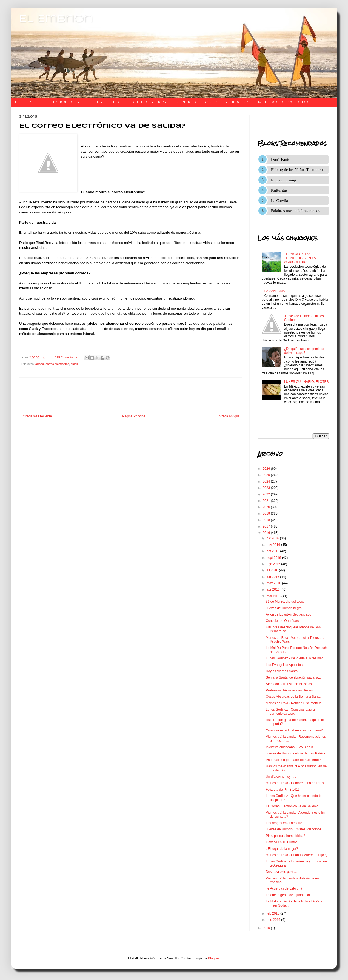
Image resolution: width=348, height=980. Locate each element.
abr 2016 (274, 589)
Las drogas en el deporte (284, 823)
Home (23, 102)
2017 (267, 526)
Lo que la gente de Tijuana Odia (289, 895)
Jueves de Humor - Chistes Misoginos (293, 829)
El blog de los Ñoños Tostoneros (298, 170)
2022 (267, 494)
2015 (267, 928)
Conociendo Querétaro (282, 621)
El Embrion (56, 19)
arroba (40, 364)
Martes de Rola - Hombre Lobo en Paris (295, 783)
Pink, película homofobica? (285, 836)
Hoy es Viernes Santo (282, 671)
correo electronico (57, 364)
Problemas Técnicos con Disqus (289, 690)
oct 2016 (273, 551)
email (74, 364)
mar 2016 (274, 596)
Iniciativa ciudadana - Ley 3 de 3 (289, 747)
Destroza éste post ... (281, 872)
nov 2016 (274, 545)
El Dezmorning (284, 180)
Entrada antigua (228, 416)
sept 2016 (274, 558)
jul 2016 (273, 570)
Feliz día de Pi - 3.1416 (283, 790)
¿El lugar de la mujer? (282, 849)
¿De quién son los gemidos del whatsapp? (304, 351)
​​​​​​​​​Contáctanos (148, 102)
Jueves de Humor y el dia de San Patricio (296, 753)
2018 (267, 520)
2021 (267, 501)
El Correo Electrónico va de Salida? (292, 806)
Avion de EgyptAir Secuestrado (289, 614)
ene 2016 (274, 920)
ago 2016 (274, 564)
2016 (267, 533)
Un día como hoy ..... (281, 777)
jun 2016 (273, 577)
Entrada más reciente (36, 416)
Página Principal (134, 416)
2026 (267, 469)
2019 (267, 514)
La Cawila (279, 201)
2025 (267, 475)
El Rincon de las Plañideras (212, 102)
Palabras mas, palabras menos (296, 211)
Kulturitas (279, 190)
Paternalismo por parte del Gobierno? (293, 760)
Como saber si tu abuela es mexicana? (294, 730)
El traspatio (105, 102)
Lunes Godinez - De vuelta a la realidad (295, 658)
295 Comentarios (66, 357)
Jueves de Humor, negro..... (286, 608)
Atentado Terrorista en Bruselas (289, 684)
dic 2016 (273, 538)
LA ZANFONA (275, 291)
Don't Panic (281, 159)
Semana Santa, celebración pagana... (293, 677)
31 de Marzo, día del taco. (285, 602)
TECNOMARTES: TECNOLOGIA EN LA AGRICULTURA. (300, 258)
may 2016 (274, 583)
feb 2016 (273, 913)
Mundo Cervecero (283, 102)
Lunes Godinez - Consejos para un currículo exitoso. (291, 711)
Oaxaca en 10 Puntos (282, 842)
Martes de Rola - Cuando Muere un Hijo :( (296, 855)
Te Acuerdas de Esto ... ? (284, 888)
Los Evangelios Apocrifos (284, 665)
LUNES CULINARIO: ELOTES (306, 382)
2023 (267, 488)
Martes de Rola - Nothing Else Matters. (294, 703)
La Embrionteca (60, 102)
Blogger (214, 958)
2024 (267, 482)
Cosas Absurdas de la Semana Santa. (294, 697)
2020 (267, 507)
